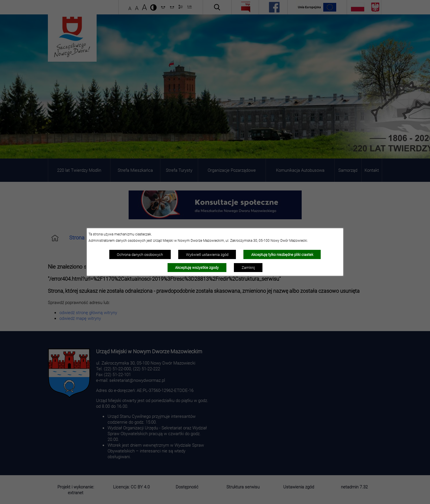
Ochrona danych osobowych (140, 254)
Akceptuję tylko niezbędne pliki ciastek (282, 254)
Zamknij (248, 267)
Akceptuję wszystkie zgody (197, 267)
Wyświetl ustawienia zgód (207, 254)
